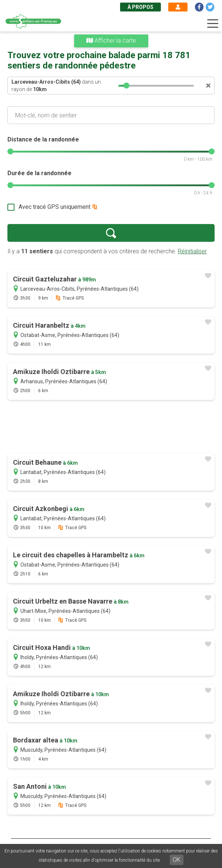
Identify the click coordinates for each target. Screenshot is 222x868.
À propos (140, 7)
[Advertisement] (111, 427)
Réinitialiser (192, 251)
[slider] (127, 86)
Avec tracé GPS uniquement (54, 207)
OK (177, 860)
